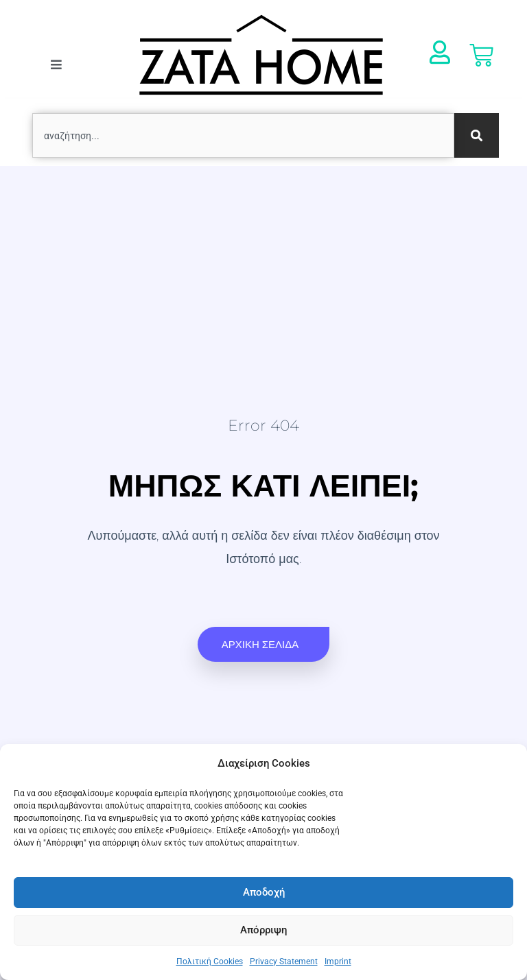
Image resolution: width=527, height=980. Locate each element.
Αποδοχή (264, 892)
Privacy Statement (284, 961)
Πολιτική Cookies (210, 961)
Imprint (338, 961)
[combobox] (243, 135)
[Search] (477, 135)
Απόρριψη (263, 930)
